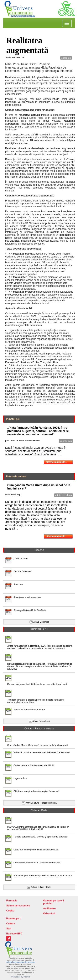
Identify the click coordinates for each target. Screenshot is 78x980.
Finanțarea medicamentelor (27, 597)
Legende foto (20, 778)
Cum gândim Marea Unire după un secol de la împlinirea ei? (38, 745)
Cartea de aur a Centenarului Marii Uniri (34, 765)
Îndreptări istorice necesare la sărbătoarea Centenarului (42, 752)
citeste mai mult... (56, 462)
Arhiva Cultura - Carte (41, 887)
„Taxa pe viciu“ (21, 558)
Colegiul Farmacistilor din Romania (21, 962)
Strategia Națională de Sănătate (30, 610)
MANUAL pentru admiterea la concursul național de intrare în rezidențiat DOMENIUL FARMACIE (38, 828)
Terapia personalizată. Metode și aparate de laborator (41, 837)
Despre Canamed (22, 571)
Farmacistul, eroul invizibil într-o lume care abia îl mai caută (37, 684)
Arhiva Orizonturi (41, 622)
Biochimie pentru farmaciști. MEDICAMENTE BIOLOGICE (43, 876)
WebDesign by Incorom (20, 977)
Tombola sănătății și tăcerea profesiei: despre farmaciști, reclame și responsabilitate (36, 701)
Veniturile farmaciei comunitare (29, 710)
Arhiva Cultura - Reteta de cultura (41, 803)
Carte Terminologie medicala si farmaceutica (36, 850)
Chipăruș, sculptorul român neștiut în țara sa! (36, 791)
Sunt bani (18, 584)
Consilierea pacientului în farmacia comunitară (37, 863)
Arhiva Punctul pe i (41, 721)
